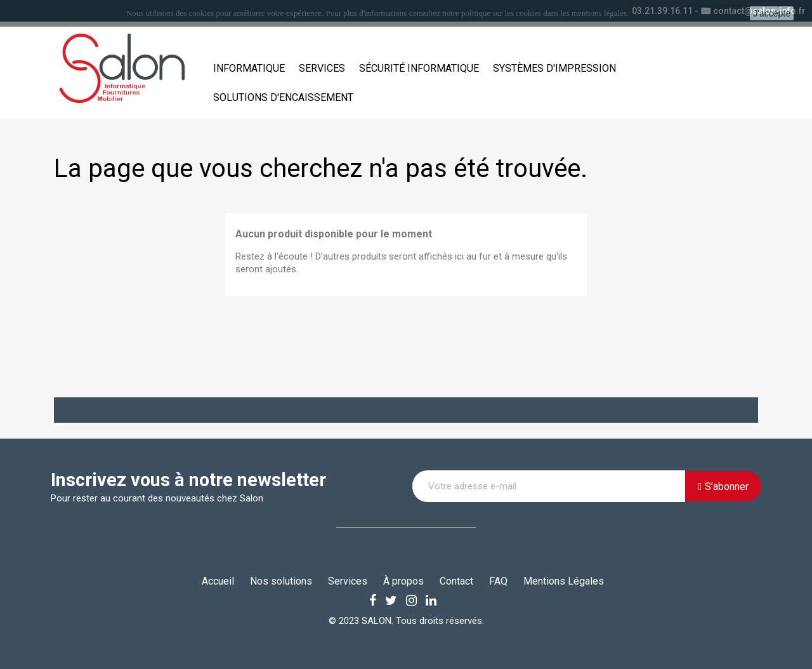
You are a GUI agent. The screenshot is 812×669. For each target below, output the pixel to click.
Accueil (218, 581)
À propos (403, 581)
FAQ (498, 581)
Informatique (249, 68)
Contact (456, 581)
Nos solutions (281, 581)
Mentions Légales (564, 581)
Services (322, 68)
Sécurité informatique (419, 68)
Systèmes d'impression (554, 68)
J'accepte (772, 13)
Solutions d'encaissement (283, 97)
